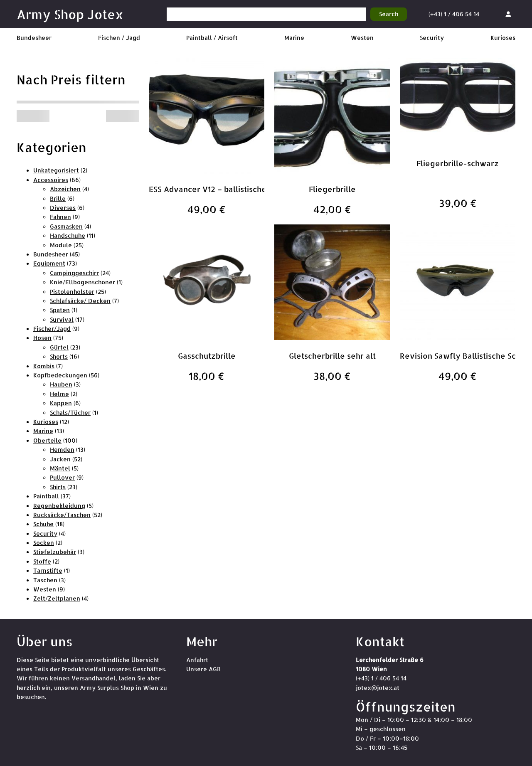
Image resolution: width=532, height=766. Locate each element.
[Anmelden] (508, 14)
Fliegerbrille (332, 189)
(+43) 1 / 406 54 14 (454, 14)
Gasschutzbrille (207, 356)
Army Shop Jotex (70, 14)
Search (389, 14)
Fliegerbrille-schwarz (458, 163)
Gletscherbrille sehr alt (332, 356)
